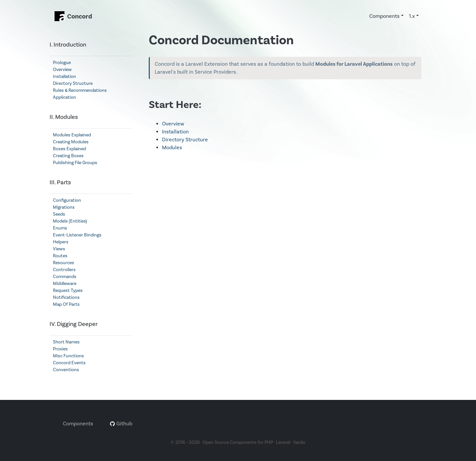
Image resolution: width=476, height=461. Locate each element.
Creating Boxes (68, 156)
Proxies (60, 349)
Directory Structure (73, 84)
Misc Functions (68, 356)
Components (78, 424)
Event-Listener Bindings (77, 235)
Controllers (64, 270)
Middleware (65, 284)
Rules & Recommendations (80, 90)
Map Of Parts (66, 304)
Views (59, 249)
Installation (64, 77)
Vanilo (299, 443)
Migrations (64, 207)
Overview (62, 70)
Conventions (66, 370)
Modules (172, 148)
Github (121, 424)
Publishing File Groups (75, 163)
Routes (60, 256)
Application (64, 97)
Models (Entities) (70, 221)
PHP (269, 443)
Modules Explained (72, 135)
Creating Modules (71, 142)
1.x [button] (412, 16)
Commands (65, 277)
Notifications (66, 298)
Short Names (66, 342)
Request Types (68, 291)
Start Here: (175, 105)
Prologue (62, 63)
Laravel (283, 443)
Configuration (67, 200)
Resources (63, 263)
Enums (60, 228)
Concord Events (69, 363)
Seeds (59, 214)
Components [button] (384, 16)
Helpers (61, 242)
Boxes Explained (69, 149)
